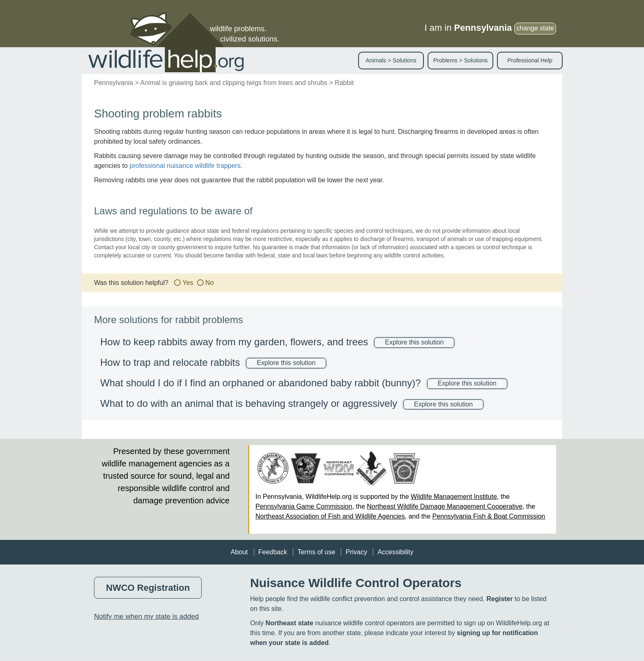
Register (499, 599)
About (239, 552)
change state (535, 28)
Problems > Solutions (461, 60)
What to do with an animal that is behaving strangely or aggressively (249, 403)
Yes (188, 283)
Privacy (356, 552)
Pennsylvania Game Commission (304, 506)
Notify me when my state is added (146, 616)
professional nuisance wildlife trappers (185, 166)
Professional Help (530, 60)
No (209, 283)
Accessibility (395, 552)
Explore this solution (414, 342)
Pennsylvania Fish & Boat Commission (489, 516)
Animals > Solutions (391, 60)
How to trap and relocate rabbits (170, 362)
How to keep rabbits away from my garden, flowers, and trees (234, 342)
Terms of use (316, 552)
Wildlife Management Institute (454, 497)
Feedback (273, 552)
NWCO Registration (148, 588)
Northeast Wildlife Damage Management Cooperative (445, 506)
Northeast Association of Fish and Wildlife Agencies (330, 516)
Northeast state (289, 623)
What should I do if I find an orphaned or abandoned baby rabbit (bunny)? (261, 383)
